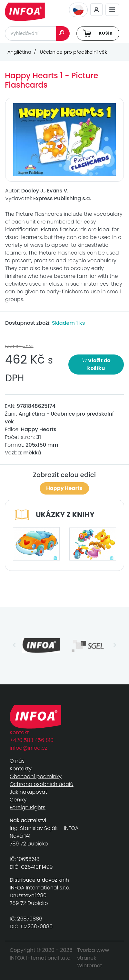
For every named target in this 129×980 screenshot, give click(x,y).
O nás (17, 761)
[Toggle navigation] (112, 10)
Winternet (90, 966)
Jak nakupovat (28, 792)
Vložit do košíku (96, 364)
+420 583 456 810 (32, 740)
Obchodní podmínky (36, 776)
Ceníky (18, 800)
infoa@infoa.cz (28, 748)
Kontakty (21, 769)
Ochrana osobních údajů (42, 784)
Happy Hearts (64, 488)
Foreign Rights (28, 807)
